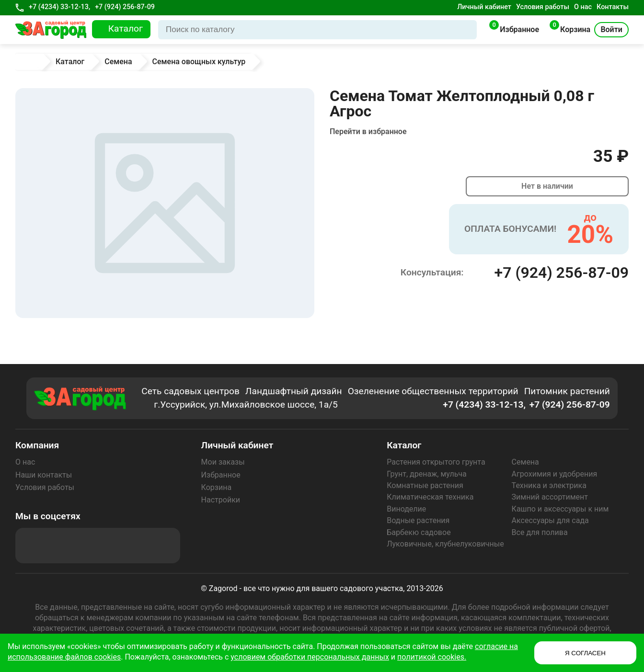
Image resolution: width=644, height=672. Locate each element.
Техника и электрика (549, 485)
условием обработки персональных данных (310, 657)
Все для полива (540, 532)
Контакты (613, 7)
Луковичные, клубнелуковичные (445, 544)
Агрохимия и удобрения (555, 474)
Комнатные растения (425, 485)
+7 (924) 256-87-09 (125, 7)
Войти (611, 29)
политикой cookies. (432, 657)
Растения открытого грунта (436, 462)
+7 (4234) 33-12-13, (59, 7)
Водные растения (418, 520)
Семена (525, 462)
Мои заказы (223, 462)
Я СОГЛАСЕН (585, 653)
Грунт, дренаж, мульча (426, 474)
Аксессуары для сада (550, 520)
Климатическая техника (430, 497)
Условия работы (543, 7)
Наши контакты (44, 475)
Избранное (221, 475)
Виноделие (406, 509)
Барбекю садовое (419, 532)
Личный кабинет (484, 7)
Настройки (221, 500)
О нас (583, 7)
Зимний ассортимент (550, 497)
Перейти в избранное (368, 131)
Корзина (216, 487)
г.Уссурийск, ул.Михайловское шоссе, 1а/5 (246, 404)
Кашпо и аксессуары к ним (560, 509)
